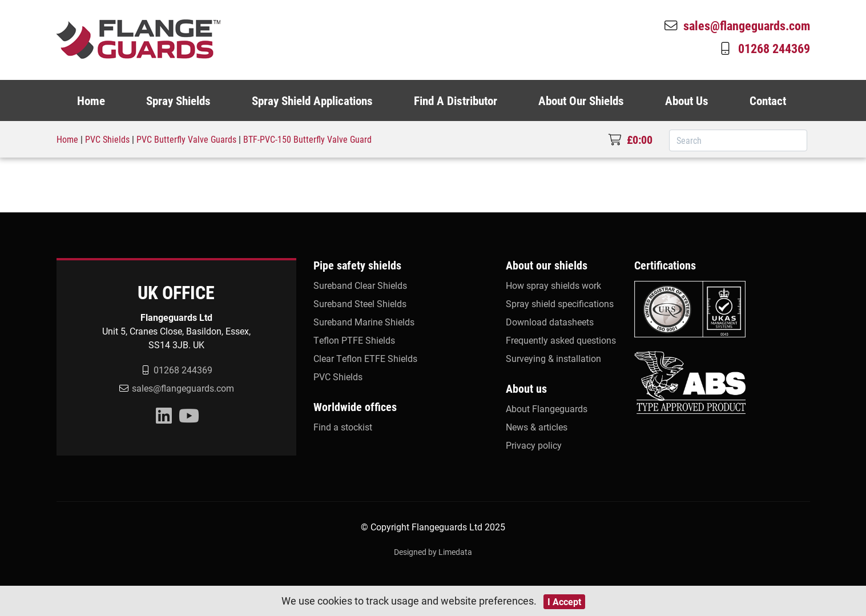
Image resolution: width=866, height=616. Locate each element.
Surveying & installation (553, 358)
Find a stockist (343, 427)
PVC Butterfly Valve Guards (186, 139)
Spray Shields (178, 100)
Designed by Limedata (433, 552)
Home (91, 100)
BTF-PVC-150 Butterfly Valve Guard (307, 139)
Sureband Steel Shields (360, 303)
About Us (687, 100)
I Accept (564, 601)
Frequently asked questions (561, 340)
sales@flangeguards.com (736, 25)
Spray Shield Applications (312, 100)
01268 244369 (764, 48)
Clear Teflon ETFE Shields (365, 358)
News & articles (537, 427)
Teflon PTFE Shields (354, 340)
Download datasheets (550, 322)
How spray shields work (553, 285)
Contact (768, 100)
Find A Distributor (456, 100)
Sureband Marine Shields (364, 322)
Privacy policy (534, 445)
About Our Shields (581, 100)
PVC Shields (107, 139)
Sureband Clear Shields (360, 285)
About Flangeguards (547, 408)
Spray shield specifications (560, 303)
